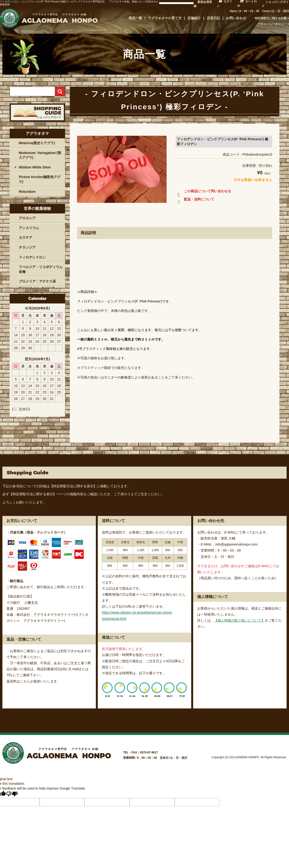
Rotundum (27, 192)
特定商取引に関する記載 (271, 18)
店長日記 (213, 18)
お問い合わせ (236, 18)
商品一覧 (135, 18)
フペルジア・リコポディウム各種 (41, 269)
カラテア (26, 238)
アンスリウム (29, 228)
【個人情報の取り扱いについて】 (239, 620)
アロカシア (27, 218)
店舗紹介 (194, 18)
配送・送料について (195, 200)
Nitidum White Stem (35, 167)
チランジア (27, 247)
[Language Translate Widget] (176, 3)
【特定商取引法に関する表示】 (73, 486)
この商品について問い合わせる (203, 192)
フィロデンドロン (32, 257)
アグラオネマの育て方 (165, 18)
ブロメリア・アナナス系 (37, 281)
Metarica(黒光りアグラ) (37, 143)
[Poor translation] (12, 794)
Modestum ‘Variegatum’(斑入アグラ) (40, 155)
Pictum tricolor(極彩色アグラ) (40, 179)
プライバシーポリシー (272, 24)
